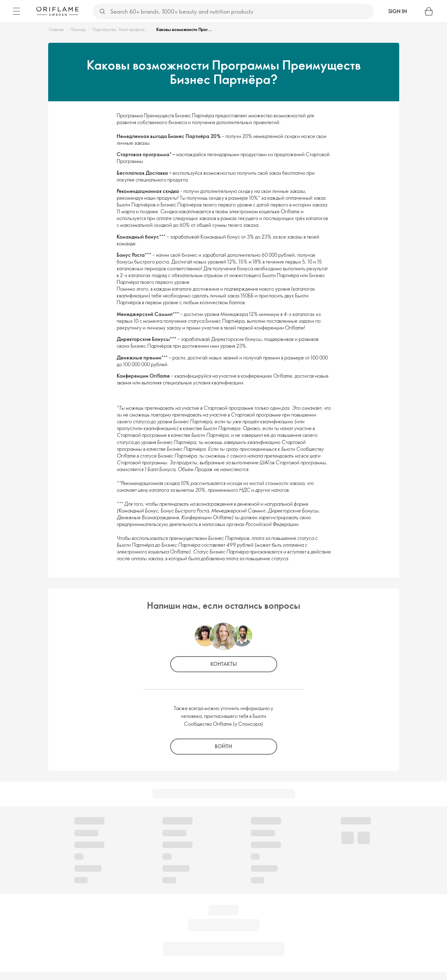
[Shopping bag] (429, 11)
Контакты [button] (224, 664)
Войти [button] (223, 746)
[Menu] (16, 11)
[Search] (242, 11)
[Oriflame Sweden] (57, 11)
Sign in (398, 11)
